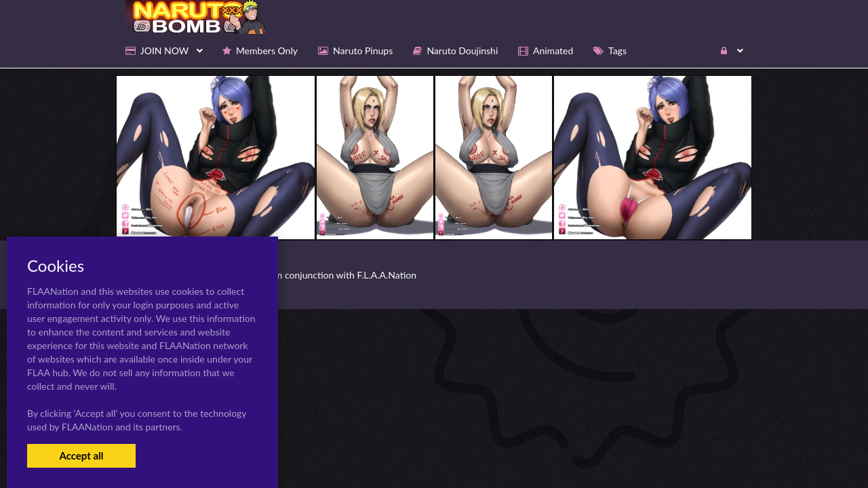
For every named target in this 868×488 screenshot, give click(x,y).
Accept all (81, 455)
